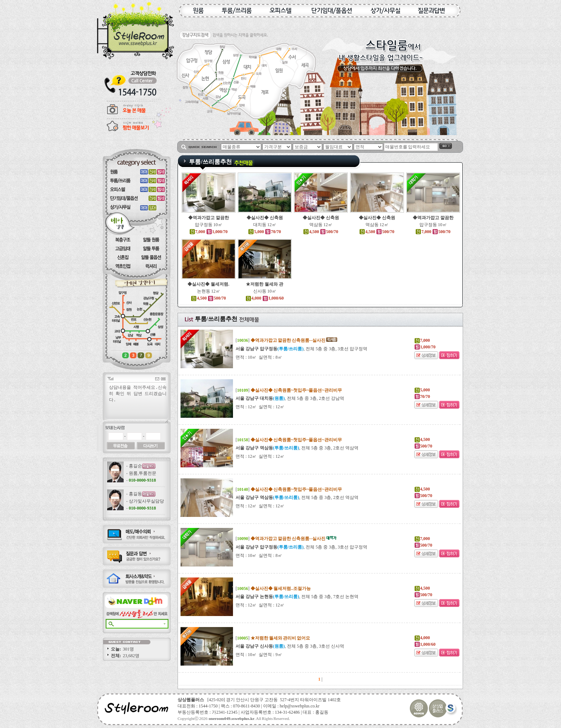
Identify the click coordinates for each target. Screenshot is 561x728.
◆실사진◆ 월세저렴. (208, 284)
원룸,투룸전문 (143, 473)
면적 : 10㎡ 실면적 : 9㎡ (259, 655)
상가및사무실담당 (146, 501)
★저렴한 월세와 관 (265, 284)
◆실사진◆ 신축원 (265, 218)
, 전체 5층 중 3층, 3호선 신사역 (290, 646)
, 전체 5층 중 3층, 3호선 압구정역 (301, 349)
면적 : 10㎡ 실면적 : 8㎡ (259, 357)
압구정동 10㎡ (209, 225)
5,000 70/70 (264, 232)
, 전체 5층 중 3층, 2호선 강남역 (290, 398)
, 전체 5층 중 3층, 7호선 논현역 (297, 597)
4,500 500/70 (320, 232)
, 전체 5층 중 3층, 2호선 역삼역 (297, 448)
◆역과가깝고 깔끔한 (209, 218)
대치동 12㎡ (265, 225)
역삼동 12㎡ (321, 225)
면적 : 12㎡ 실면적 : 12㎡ (260, 407)
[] (287, 340)
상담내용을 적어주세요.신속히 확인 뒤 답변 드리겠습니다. (138, 403)
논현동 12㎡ (209, 291)
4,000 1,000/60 (265, 298)
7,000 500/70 (433, 232)
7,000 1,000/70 (208, 232)
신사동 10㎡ (265, 291)
